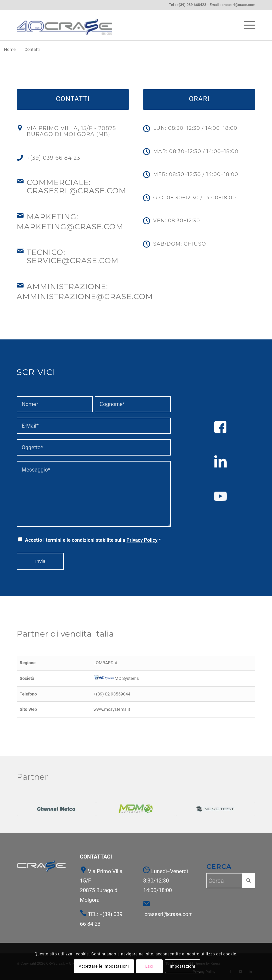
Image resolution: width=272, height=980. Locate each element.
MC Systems (116, 678)
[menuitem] (246, 25)
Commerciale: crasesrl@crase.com (76, 187)
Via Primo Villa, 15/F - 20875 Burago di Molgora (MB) (71, 131)
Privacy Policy (142, 540)
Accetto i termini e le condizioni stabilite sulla (93, 540)
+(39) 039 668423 (191, 5)
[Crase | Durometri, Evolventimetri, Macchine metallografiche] (64, 25)
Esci (149, 966)
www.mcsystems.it (112, 709)
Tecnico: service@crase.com (73, 256)
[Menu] (246, 25)
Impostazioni (182, 966)
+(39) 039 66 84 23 (53, 158)
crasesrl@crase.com (238, 5)
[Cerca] (231, 881)
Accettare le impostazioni (104, 966)
